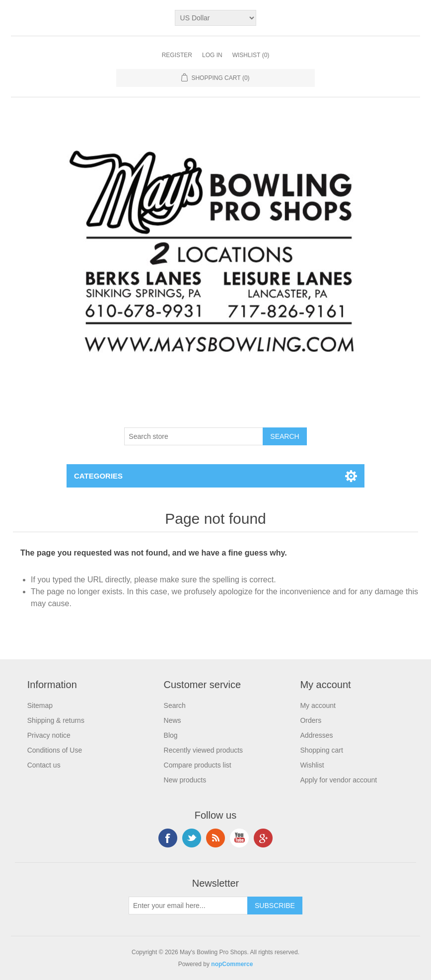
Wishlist (312, 765)
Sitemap (40, 705)
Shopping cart (321, 750)
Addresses (316, 735)
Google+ (263, 838)
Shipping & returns (56, 720)
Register (177, 55)
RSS (215, 838)
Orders (311, 720)
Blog (171, 735)
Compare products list (198, 765)
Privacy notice (49, 735)
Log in (212, 55)
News (173, 720)
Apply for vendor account (338, 780)
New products (185, 780)
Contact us (44, 765)
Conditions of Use (55, 750)
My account (318, 705)
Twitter (192, 838)
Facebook (168, 838)
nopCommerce (232, 964)
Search (175, 705)
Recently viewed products (204, 750)
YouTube (239, 838)
